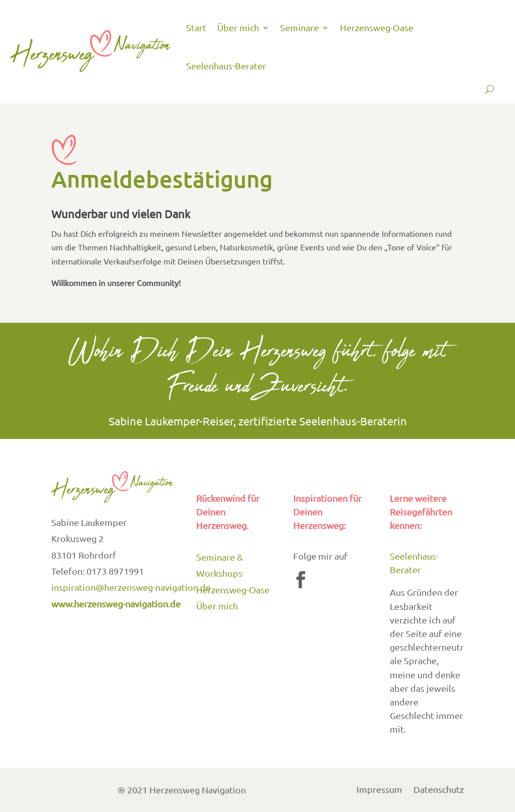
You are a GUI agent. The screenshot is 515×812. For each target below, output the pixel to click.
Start (196, 27)
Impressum (379, 791)
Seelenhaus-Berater (226, 66)
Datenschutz (439, 791)
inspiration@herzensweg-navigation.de (131, 587)
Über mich (238, 27)
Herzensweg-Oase (377, 27)
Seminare (299, 27)
